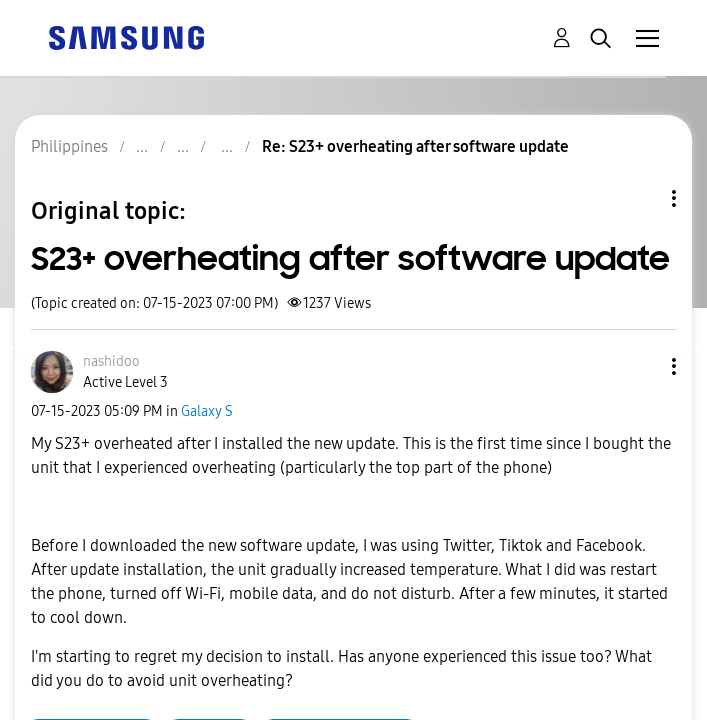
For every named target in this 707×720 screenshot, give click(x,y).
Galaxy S (207, 411)
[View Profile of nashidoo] (111, 361)
